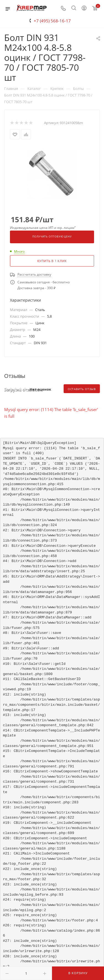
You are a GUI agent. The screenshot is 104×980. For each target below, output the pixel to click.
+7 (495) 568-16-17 (52, 21)
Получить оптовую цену (52, 237)
